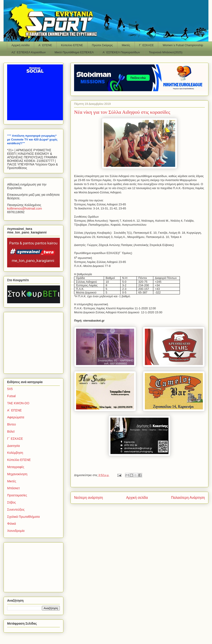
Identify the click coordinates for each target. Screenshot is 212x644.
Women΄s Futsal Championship (183, 45)
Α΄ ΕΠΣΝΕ (45, 45)
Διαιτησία (14, 446)
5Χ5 (10, 389)
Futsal (11, 396)
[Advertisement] (35, 342)
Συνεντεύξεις (16, 510)
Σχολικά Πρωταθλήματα (23, 517)
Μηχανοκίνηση (17, 474)
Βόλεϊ (11, 431)
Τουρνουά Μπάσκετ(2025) (166, 52)
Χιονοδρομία (16, 531)
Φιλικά (11, 524)
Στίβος (11, 502)
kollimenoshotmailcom (25, 208)
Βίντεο (11, 424)
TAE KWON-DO (18, 403)
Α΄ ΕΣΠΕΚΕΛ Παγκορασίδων (121, 52)
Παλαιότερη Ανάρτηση (188, 498)
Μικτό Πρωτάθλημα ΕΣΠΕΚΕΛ (74, 52)
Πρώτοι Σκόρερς (102, 45)
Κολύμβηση (15, 453)
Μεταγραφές (16, 467)
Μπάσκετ (14, 488)
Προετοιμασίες (17, 495)
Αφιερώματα (16, 417)
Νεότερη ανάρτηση (88, 498)
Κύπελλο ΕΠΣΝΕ (72, 45)
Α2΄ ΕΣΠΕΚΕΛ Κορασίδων (29, 52)
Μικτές (126, 45)
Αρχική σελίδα (21, 45)
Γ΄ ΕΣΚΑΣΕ (146, 45)
